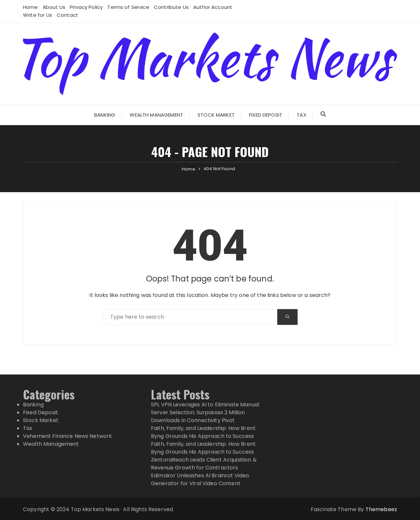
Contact (67, 15)
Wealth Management (156, 115)
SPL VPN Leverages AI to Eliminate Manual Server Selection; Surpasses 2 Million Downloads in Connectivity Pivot (205, 412)
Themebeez (381, 509)
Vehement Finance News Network (67, 436)
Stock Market (216, 115)
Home (31, 7)
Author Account (213, 7)
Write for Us (38, 15)
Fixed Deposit (266, 115)
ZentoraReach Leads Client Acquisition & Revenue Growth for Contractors (204, 464)
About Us (54, 7)
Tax (301, 115)
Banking (105, 115)
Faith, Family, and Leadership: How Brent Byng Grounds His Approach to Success (203, 432)
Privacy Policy (86, 7)
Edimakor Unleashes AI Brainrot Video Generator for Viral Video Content (200, 479)
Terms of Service (128, 7)
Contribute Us (171, 7)
